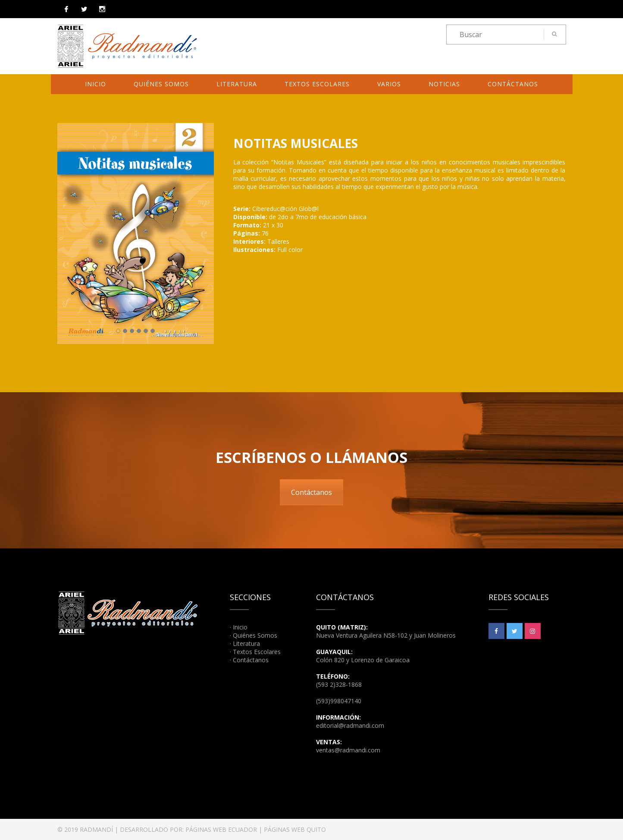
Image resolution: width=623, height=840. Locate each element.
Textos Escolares (317, 84)
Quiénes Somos (161, 84)
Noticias (444, 84)
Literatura (237, 84)
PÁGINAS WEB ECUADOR (221, 829)
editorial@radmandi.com (350, 725)
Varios (389, 84)
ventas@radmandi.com (348, 750)
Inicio (95, 84)
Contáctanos (513, 84)
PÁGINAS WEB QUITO (295, 829)
